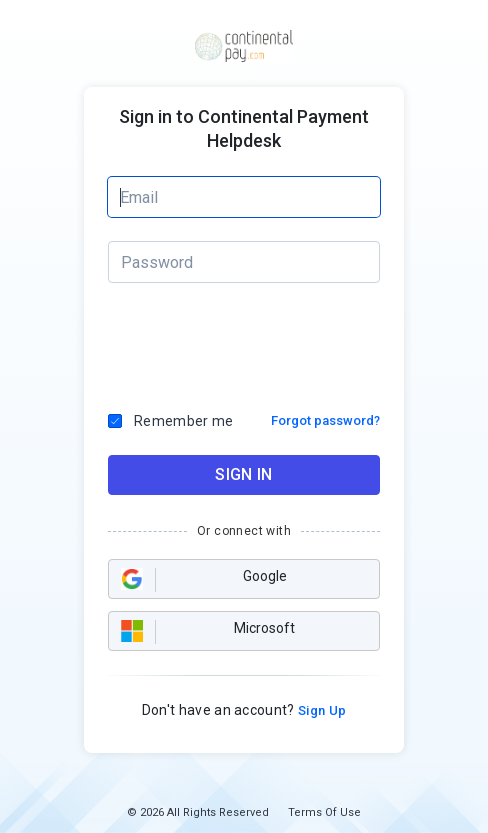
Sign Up (321, 710)
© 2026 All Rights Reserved (198, 812)
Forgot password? (325, 420)
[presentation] (245, 342)
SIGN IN (243, 474)
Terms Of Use (324, 812)
